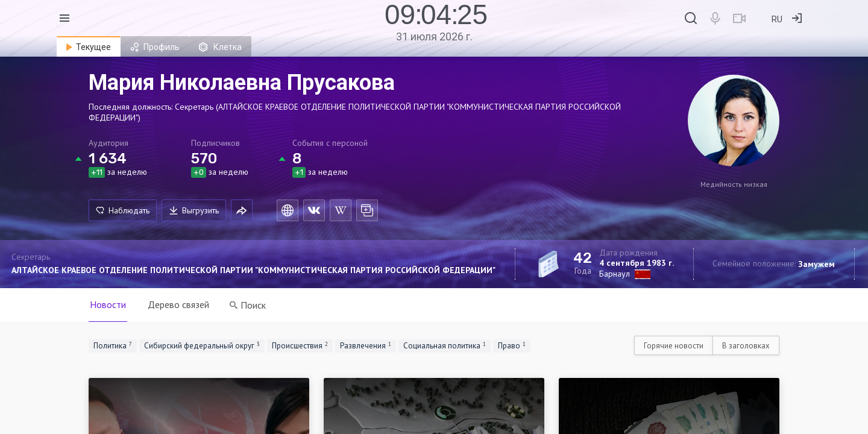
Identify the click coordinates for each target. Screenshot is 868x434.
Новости (108, 304)
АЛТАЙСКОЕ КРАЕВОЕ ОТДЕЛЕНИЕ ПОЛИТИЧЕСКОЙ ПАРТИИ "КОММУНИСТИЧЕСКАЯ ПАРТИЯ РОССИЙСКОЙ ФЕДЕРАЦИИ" (253, 270)
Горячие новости (674, 346)
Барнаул (615, 274)
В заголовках (746, 346)
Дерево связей (178, 304)
